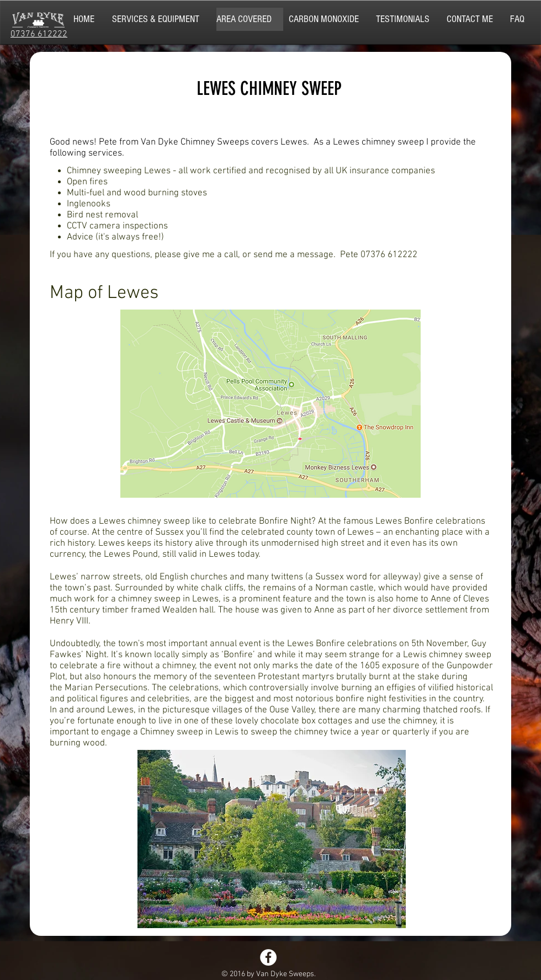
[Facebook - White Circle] (268, 957)
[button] (161, 19)
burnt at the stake (404, 677)
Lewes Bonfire (316, 644)
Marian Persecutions (106, 688)
